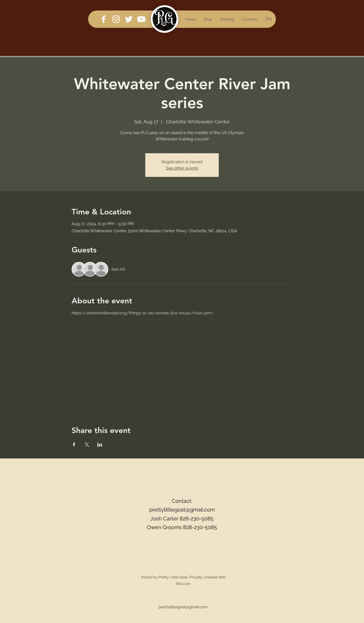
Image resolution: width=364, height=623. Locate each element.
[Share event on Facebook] (74, 445)
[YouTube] (141, 19)
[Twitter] (129, 19)
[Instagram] (116, 19)
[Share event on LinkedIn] (100, 445)
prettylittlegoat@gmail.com (182, 510)
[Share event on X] (87, 445)
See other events (182, 168)
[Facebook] (104, 19)
